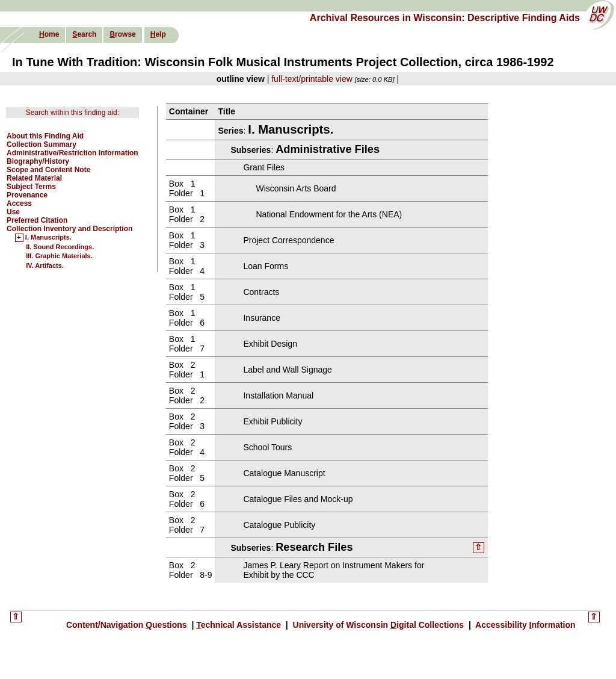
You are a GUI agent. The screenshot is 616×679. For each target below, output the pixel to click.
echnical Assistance (240, 625)
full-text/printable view (312, 79)
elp (158, 34)
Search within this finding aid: (72, 113)
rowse (122, 34)
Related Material (34, 178)
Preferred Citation (37, 220)
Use (13, 212)
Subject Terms (31, 187)
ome (49, 34)
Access (19, 203)
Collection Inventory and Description (69, 229)
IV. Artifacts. (45, 265)
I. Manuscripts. (48, 238)
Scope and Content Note (48, 170)
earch (84, 34)
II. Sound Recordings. (60, 247)
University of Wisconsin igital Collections (378, 625)
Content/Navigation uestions (128, 625)
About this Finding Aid (45, 136)
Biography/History (38, 161)
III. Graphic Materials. (59, 256)
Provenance (27, 195)
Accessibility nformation (525, 625)
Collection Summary (42, 144)
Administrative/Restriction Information (72, 153)
